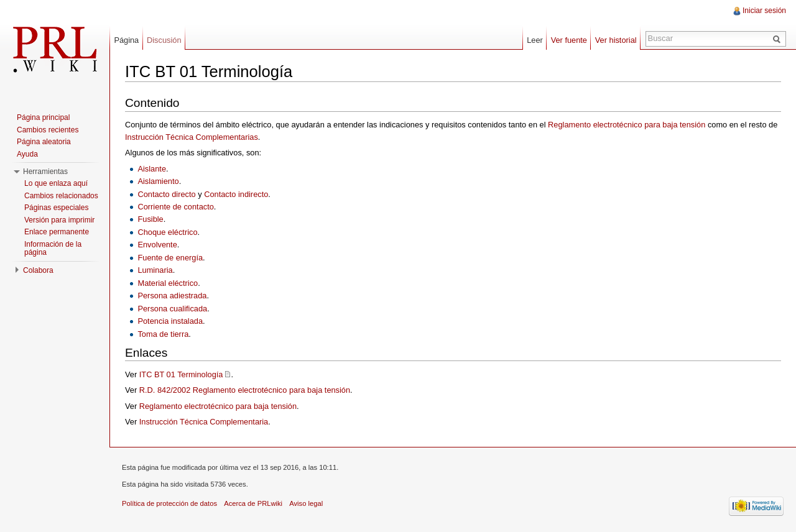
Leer (535, 40)
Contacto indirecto (236, 194)
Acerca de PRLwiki (253, 503)
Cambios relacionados (61, 196)
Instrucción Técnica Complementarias (192, 137)
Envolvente (157, 245)
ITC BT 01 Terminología (181, 374)
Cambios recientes (48, 130)
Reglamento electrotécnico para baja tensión (627, 125)
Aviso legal (306, 503)
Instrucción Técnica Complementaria (204, 422)
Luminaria (155, 270)
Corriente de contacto (175, 207)
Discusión (164, 40)
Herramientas (45, 172)
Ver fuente (569, 40)
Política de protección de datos (169, 503)
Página (126, 40)
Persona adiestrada (172, 296)
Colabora (38, 270)
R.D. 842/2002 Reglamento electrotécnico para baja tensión (245, 390)
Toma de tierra (163, 334)
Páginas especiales (56, 208)
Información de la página (53, 249)
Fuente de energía (170, 258)
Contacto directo (166, 194)
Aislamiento (158, 181)
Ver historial (616, 40)
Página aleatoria (44, 142)
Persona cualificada (172, 309)
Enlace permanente (57, 232)
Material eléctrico (168, 283)
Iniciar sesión (764, 11)
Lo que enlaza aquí (56, 183)
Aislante (152, 169)
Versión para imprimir (59, 220)
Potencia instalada (170, 321)
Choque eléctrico (167, 232)
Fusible (150, 219)
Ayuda (27, 154)
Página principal (43, 117)
